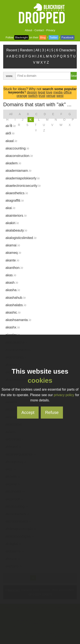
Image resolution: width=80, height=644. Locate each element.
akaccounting (17, 148)
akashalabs (16, 305)
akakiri (12, 223)
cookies (40, 381)
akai (10, 208)
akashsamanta (18, 320)
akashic (13, 312)
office (68, 92)
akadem (13, 163)
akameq (13, 253)
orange (22, 96)
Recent (12, 50)
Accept (28, 412)
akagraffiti (15, 200)
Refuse (52, 412)
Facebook (67, 37)
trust (42, 96)
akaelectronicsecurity (23, 186)
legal (42, 92)
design (32, 92)
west (60, 96)
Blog (43, 37)
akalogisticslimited (21, 238)
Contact (39, 30)
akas (11, 275)
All (37, 50)
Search (74, 76)
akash (12, 283)
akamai (13, 245)
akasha (13, 290)
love (49, 92)
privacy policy (64, 395)
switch (33, 96)
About (28, 30)
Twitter (54, 37)
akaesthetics (17, 193)
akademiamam (19, 171)
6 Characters (66, 50)
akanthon (14, 268)
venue (51, 96)
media (58, 92)
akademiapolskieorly (23, 178)
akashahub (16, 298)
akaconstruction (19, 156)
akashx (13, 327)
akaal (11, 141)
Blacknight (21, 37)
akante (12, 260)
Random (26, 50)
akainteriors (16, 216)
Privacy (51, 30)
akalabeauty (16, 230)
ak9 (10, 133)
